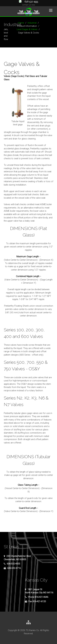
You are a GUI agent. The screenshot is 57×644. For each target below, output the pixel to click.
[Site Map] (28, 623)
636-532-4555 (28, 2)
